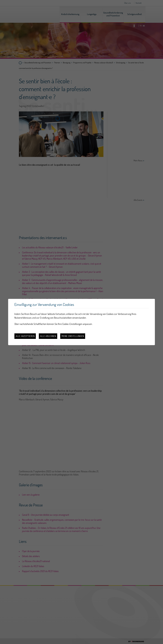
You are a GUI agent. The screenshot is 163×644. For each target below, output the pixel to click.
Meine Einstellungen (73, 336)
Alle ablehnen (48, 336)
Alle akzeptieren (25, 336)
